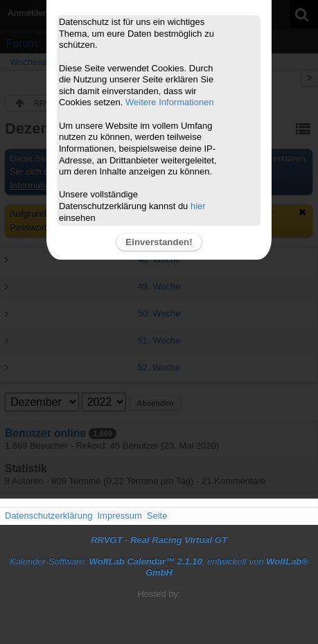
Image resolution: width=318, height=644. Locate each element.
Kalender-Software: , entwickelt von (159, 567)
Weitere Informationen (170, 102)
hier (198, 206)
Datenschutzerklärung (48, 516)
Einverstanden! (159, 242)
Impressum (119, 516)
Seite (157, 516)
